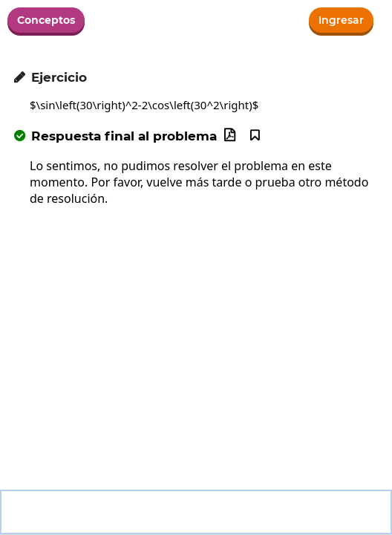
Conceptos (46, 20)
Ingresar (341, 20)
